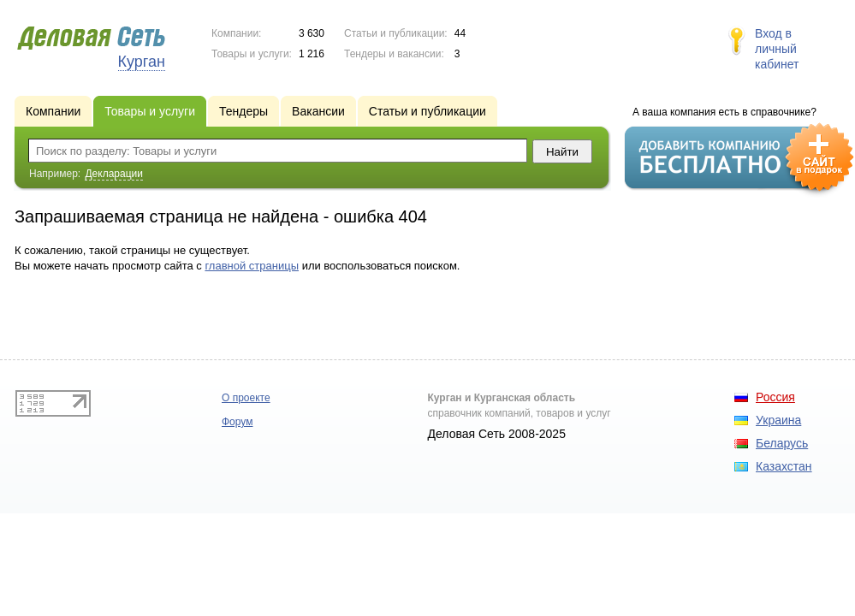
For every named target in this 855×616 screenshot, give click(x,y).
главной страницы (252, 266)
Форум (237, 422)
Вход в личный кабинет (777, 49)
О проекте (246, 398)
